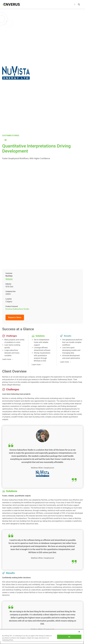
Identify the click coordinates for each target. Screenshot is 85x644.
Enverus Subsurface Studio (17, 309)
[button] (79, 4)
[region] (42, 637)
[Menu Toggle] (75, 4)
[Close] (79, 632)
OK (69, 637)
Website (9, 279)
